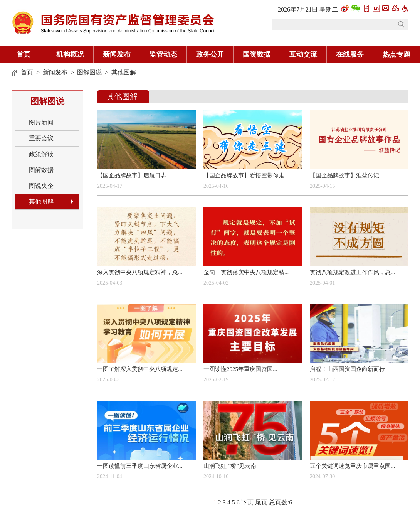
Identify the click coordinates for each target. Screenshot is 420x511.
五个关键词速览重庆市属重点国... (352, 466)
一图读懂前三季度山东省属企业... (140, 466)
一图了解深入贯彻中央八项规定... (140, 369)
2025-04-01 (322, 283)
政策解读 (41, 154)
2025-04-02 (216, 283)
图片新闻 (41, 122)
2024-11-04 (110, 476)
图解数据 (41, 170)
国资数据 (257, 54)
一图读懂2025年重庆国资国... (240, 369)
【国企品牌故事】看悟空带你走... (246, 175)
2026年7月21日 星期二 (308, 9)
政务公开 (210, 54)
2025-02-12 (322, 380)
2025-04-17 (110, 186)
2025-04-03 (110, 283)
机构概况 (70, 54)
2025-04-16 (216, 186)
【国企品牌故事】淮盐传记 (344, 175)
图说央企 (41, 186)
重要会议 (41, 138)
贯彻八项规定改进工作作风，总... (352, 272)
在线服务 (350, 54)
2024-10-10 (216, 476)
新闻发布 (117, 54)
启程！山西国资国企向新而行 (347, 369)
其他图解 (124, 72)
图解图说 (89, 72)
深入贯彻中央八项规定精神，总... (140, 272)
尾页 (261, 502)
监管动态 (163, 54)
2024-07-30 (322, 476)
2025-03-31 (110, 380)
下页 (247, 502)
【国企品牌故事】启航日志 (132, 175)
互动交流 (303, 54)
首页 (24, 54)
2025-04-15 (322, 186)
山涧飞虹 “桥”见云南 (230, 466)
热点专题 (396, 54)
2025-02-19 (216, 380)
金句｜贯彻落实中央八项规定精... (246, 272)
